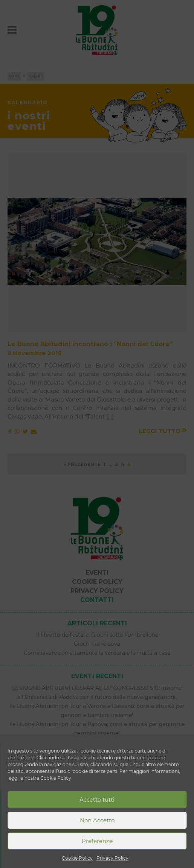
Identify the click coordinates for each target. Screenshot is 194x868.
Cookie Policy (77, 858)
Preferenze (97, 841)
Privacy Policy (112, 858)
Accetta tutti (97, 800)
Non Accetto (97, 820)
